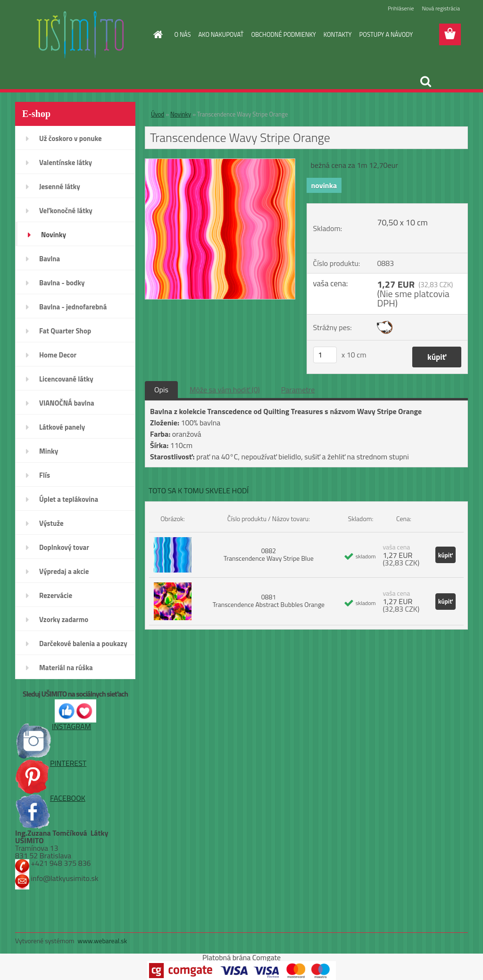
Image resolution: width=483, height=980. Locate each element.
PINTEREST (51, 763)
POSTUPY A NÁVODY (386, 34)
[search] (425, 82)
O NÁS (183, 34)
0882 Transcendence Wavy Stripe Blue (269, 554)
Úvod (158, 114)
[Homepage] (157, 34)
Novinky (181, 114)
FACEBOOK (50, 798)
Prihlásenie (401, 8)
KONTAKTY (338, 34)
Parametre (298, 390)
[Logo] (80, 35)
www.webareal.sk (103, 941)
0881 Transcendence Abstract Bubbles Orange (269, 601)
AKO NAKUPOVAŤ (221, 34)
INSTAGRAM (53, 726)
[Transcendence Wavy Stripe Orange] (220, 163)
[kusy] (325, 355)
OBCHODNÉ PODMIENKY (283, 34)
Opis (161, 390)
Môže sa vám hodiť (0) (225, 390)
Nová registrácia (441, 8)
